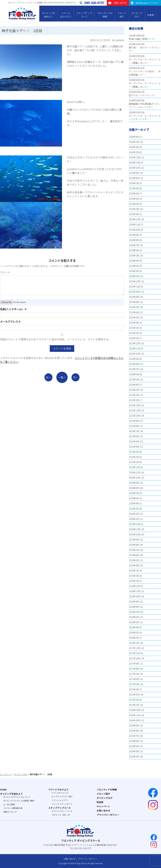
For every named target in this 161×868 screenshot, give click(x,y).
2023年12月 (134, 281)
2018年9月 (134, 602)
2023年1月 (134, 338)
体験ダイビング (10, 812)
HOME (3, 790)
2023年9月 (134, 297)
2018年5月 (134, 622)
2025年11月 (134, 163)
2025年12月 (134, 157)
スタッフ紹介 (122, 15)
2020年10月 (134, 478)
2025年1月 (134, 214)
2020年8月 (134, 488)
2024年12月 (134, 219)
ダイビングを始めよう (49, 15)
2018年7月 (134, 612)
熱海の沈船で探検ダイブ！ (142, 39)
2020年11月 (134, 472)
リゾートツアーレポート (62, 804)
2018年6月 (134, 617)
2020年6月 (134, 498)
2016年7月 (134, 736)
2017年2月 (134, 700)
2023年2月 (134, 333)
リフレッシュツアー (60, 800)
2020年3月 (134, 509)
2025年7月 (134, 183)
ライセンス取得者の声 (13, 808)
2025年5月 (134, 194)
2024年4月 (134, 261)
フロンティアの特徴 (105, 15)
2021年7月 (134, 431)
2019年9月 (134, 540)
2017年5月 (134, 684)
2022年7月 (134, 369)
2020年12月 (134, 467)
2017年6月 (134, 679)
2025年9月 (134, 173)
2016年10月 (134, 720)
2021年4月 (134, 447)
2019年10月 (134, 534)
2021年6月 (134, 436)
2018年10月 (134, 596)
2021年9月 (134, 421)
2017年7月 (134, 674)
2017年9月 (134, 664)
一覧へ (62, 377)
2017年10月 (134, 658)
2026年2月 (134, 147)
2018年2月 (134, 638)
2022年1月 (134, 400)
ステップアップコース (84, 15)
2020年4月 (134, 503)
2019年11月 (134, 529)
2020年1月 (134, 519)
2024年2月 (134, 271)
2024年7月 (134, 245)
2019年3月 (134, 571)
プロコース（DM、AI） (61, 815)
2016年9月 (134, 725)
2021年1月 (134, 462)
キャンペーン (103, 806)
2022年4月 (134, 385)
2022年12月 (134, 343)
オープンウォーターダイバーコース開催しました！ (144, 61)
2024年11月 (134, 225)
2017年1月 (134, 705)
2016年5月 (134, 746)
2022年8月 (134, 364)
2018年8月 (134, 607)
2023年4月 (134, 323)
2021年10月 (134, 416)
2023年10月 (134, 292)
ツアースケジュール (60, 793)
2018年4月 (134, 627)
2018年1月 (134, 643)
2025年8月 (134, 178)
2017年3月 (134, 694)
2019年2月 (134, 576)
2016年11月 (134, 715)
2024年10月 (134, 230)
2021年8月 (134, 426)
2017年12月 (134, 648)
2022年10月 (134, 354)
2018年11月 (134, 591)
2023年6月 (134, 312)
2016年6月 (134, 741)
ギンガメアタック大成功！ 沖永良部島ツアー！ (145, 73)
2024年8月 (134, 240)
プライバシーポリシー (108, 815)
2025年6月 (134, 188)
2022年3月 (134, 390)
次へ (76, 377)
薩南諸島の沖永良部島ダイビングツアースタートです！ (145, 105)
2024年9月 (134, 235)
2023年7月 (134, 307)
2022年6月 (134, 374)
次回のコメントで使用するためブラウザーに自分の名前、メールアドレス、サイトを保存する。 (55, 339)
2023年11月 (134, 286)
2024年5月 (134, 255)
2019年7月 (134, 550)
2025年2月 (134, 209)
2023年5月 (134, 317)
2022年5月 (134, 379)
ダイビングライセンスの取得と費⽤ (19, 801)
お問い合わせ (103, 811)
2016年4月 (134, 751)
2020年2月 (134, 514)
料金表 (151, 15)
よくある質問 (9, 804)
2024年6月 (134, 250)
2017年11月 (134, 653)
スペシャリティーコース (62, 811)
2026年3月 (134, 142)
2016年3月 (134, 756)
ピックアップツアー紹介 (62, 796)
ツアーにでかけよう (58, 790)
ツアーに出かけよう (66, 15)
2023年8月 (134, 302)
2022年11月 (134, 348)
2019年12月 (134, 524)
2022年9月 (134, 359)
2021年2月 (134, 457)
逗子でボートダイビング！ (142, 95)
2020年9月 (134, 483)
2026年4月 (134, 137)
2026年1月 (134, 152)
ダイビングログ (137, 15)
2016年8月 (134, 731)
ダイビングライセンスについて (17, 797)
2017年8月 (134, 669)
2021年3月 (134, 452)
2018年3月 (134, 633)
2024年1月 (134, 276)
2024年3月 (134, 266)
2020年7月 (134, 493)
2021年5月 (134, 441)
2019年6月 (134, 555)
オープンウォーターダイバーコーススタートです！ (144, 117)
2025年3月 (134, 204)
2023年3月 (134, 328)
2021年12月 (134, 405)
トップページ (6, 774)
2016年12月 (134, 710)
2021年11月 (134, 410)
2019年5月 (134, 560)
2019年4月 (134, 565)
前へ (48, 377)
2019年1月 (134, 581)
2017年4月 (134, 689)
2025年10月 (134, 168)
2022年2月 (134, 395)
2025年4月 (134, 199)
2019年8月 (134, 545)
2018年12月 (134, 586)
